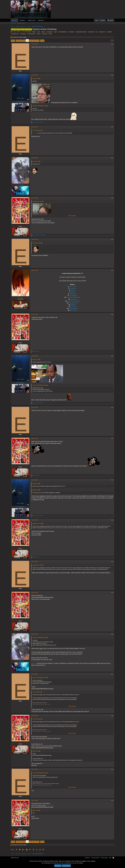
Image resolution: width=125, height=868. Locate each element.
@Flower (73, 290)
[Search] (110, 20)
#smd (39, 32)
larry (96, 32)
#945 (112, 198)
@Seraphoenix (73, 303)
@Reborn (73, 307)
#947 (112, 270)
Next (42, 40)
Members (41, 20)
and (39, 235)
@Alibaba (73, 305)
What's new (31, 20)
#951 (112, 438)
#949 (112, 356)
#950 (112, 408)
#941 (112, 44)
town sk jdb (45, 34)
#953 (112, 520)
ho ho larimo (71, 32)
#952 (112, 480)
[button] (26, 20)
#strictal (43, 32)
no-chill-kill (109, 32)
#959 (112, 769)
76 (38, 40)
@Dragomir (73, 288)
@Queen (35, 133)
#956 (112, 634)
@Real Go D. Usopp (73, 301)
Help (110, 858)
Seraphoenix (20, 102)
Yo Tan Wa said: (37, 130)
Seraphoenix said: (37, 201)
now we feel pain (31, 34)
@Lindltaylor (73, 296)
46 (22, 40)
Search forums (21, 23)
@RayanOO (73, 294)
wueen (50, 34)
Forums (14, 20)
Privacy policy (104, 858)
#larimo (34, 32)
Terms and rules (95, 858)
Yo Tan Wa (20, 185)
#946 (112, 239)
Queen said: (36, 78)
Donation (22, 20)
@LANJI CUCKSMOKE (73, 297)
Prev (13, 40)
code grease (50, 32)
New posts (13, 23)
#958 (112, 716)
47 (24, 40)
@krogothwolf (73, 308)
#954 (112, 562)
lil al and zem (102, 32)
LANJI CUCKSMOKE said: (39, 106)
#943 (112, 127)
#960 (112, 800)
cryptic (56, 32)
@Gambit (73, 299)
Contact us (87, 858)
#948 (112, 314)
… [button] (19, 40)
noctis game (23, 34)
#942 (112, 75)
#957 (112, 674)
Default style (15, 858)
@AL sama (73, 310)
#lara (30, 32)
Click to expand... (73, 216)
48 (27, 40)
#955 (112, 593)
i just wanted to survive (81, 32)
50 (33, 40)
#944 (112, 158)
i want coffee (91, 32)
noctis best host (15, 34)
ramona (39, 34)
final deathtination (63, 32)
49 (30, 40)
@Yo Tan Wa (73, 286)
